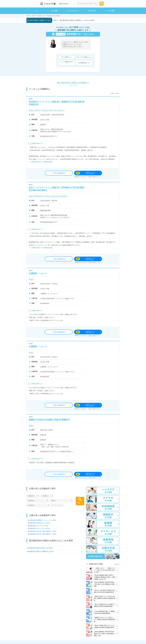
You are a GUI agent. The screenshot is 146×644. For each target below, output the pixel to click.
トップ (36, 11)
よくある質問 (110, 11)
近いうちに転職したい (83, 58)
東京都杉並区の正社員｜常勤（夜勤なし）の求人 (42, 535)
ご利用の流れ (92, 11)
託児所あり (46, 111)
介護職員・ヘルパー (38, 274)
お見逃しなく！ (38, 111)
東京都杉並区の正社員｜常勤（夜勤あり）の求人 (42, 532)
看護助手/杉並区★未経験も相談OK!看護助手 (49, 421)
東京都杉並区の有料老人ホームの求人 (39, 524)
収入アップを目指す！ (59, 111)
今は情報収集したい (83, 63)
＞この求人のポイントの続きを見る (41, 163)
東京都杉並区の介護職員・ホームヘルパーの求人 (42, 521)
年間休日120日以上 (39, 197)
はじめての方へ (73, 11)
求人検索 (54, 11)
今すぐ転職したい (66, 58)
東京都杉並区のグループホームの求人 (39, 529)
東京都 (31, 111)
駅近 (51, 111)
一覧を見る (117, 565)
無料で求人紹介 (64, 4)
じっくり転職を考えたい (66, 63)
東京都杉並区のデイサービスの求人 (38, 527)
